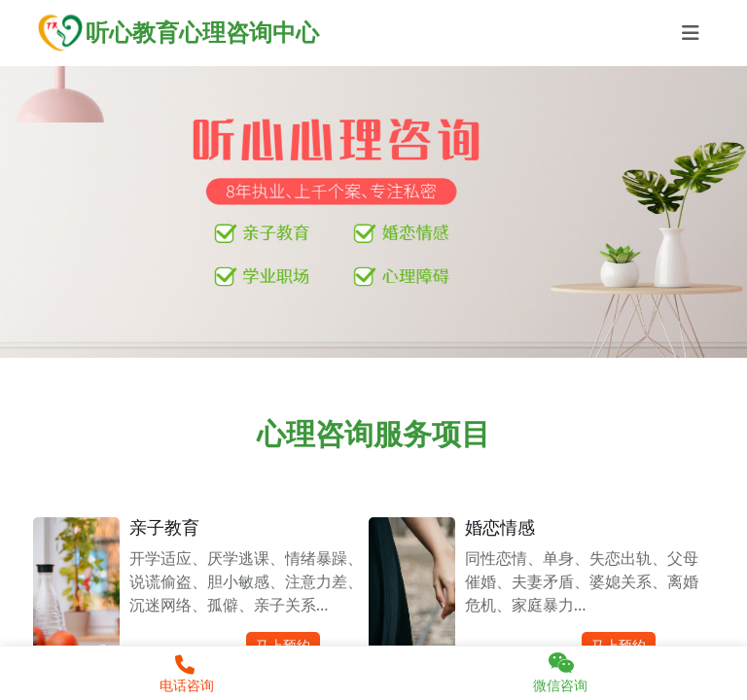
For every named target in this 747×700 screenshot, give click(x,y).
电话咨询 (184, 675)
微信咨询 (560, 673)
